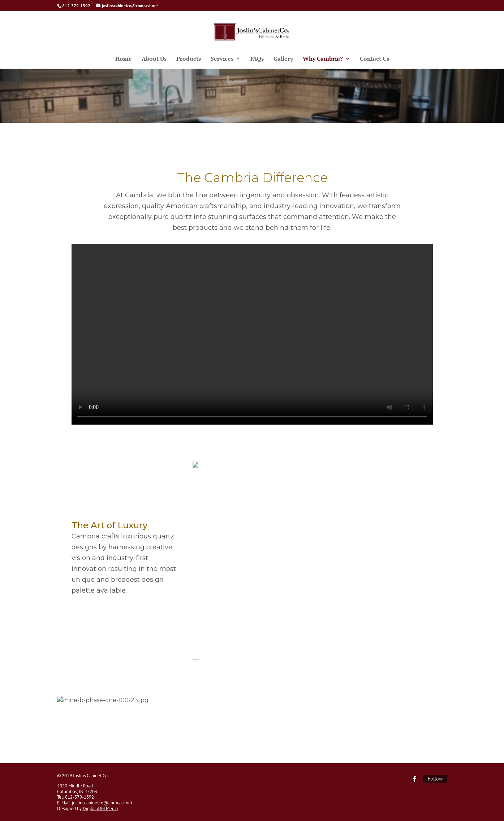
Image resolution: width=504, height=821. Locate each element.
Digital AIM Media (100, 809)
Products (189, 59)
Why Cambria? (323, 59)
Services (222, 59)
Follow (435, 779)
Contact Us (374, 59)
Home (124, 59)
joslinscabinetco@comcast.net (102, 803)
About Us (154, 59)
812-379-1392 (79, 797)
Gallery (283, 59)
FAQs (257, 59)
